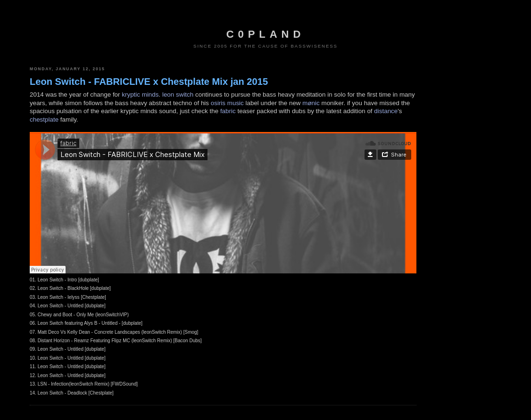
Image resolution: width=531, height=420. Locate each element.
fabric (228, 111)
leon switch (178, 95)
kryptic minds (140, 95)
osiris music (227, 103)
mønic (311, 103)
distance (386, 111)
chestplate (44, 119)
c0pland (265, 34)
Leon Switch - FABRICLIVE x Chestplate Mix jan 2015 (149, 82)
